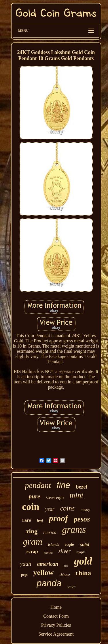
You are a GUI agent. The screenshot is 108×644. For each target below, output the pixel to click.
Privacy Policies (56, 625)
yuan (25, 564)
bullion (48, 553)
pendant (38, 485)
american (48, 564)
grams (74, 530)
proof (59, 518)
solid (85, 545)
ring (32, 531)
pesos (82, 519)
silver (65, 551)
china (83, 573)
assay (85, 510)
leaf (40, 521)
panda (49, 583)
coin (31, 507)
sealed (71, 587)
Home (56, 607)
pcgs (24, 575)
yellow (44, 572)
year (50, 509)
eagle (69, 544)
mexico (50, 532)
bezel (82, 487)
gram (33, 541)
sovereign (55, 497)
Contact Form (56, 616)
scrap (32, 551)
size (66, 566)
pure (35, 496)
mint (76, 495)
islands (54, 544)
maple (81, 552)
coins (68, 508)
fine (64, 485)
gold (83, 561)
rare (27, 520)
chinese (65, 575)
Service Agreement (56, 634)
